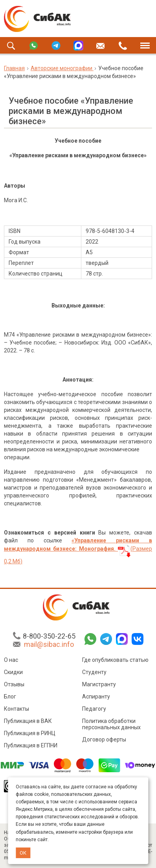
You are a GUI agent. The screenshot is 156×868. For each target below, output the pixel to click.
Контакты (17, 710)
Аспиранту (96, 698)
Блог (10, 698)
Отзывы (14, 685)
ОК (23, 853)
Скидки (13, 673)
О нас (11, 661)
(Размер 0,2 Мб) (78, 551)
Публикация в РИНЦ (30, 734)
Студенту (94, 673)
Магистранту (99, 685)
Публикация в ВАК (28, 722)
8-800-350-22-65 (49, 637)
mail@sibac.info (49, 645)
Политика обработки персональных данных (111, 725)
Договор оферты (104, 741)
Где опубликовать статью (115, 661)
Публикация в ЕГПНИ (31, 747)
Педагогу (94, 710)
